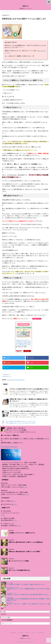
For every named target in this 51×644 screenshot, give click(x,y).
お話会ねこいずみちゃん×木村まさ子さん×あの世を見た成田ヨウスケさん (28, 595)
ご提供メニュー (28, 633)
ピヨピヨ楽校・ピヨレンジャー (12, 593)
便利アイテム (9, 376)
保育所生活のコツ (7, 374)
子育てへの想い (20, 633)
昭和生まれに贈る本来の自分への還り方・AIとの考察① (24, 552)
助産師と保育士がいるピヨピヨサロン (13, 587)
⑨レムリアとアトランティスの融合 (19, 561)
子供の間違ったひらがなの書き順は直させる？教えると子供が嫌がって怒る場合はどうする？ (28, 600)
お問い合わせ (41, 633)
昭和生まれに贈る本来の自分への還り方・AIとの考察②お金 (26, 542)
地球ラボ (25, 6)
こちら (26, 487)
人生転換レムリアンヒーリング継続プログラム (22, 533)
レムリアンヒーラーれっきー (16, 380)
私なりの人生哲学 (10, 583)
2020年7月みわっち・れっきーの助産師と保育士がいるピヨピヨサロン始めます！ (28, 589)
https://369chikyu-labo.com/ (9, 447)
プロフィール (35, 633)
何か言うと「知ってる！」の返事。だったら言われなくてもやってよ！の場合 (28, 605)
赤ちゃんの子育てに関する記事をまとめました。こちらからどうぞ (21, 421)
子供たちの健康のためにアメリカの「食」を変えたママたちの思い (21, 423)
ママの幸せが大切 (13, 633)
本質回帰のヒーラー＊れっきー (25, 638)
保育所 (4, 376)
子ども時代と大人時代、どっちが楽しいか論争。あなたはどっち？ (26, 584)
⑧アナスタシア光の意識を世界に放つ (19, 570)
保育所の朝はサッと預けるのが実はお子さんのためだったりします (29, 411)
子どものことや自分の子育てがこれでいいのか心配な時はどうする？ (29, 389)
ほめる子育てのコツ (10, 597)
